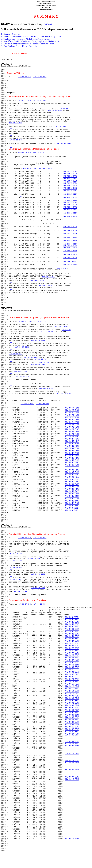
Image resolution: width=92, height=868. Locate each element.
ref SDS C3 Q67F (72, 476)
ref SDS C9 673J (23, 376)
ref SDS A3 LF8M (72, 419)
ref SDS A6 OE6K (70, 191)
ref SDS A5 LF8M (72, 426)
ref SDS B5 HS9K (72, 447)
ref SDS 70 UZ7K (72, 694)
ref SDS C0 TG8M (16, 560)
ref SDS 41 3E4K (72, 778)
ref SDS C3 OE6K (70, 230)
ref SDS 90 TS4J (16, 354)
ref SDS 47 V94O (72, 754)
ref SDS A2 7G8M (72, 411)
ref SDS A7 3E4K (72, 644)
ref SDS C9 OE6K (70, 244)
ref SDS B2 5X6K (72, 442)
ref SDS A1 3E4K (72, 654)
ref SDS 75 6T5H (64, 394)
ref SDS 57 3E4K (72, 723)
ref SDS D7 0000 (25, 77)
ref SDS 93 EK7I (72, 663)
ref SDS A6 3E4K (72, 645)
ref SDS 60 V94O (72, 714)
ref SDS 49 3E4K (72, 744)
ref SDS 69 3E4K (72, 695)
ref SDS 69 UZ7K (72, 697)
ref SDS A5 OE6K (70, 189)
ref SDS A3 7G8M (72, 418)
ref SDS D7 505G (25, 100)
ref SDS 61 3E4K (72, 713)
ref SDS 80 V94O (31, 357)
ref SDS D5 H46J (49, 277)
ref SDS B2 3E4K (72, 640)
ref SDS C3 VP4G (72, 480)
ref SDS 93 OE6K (70, 173)
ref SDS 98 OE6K (70, 179)
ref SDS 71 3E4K (72, 692)
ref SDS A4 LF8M (72, 423)
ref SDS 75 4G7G (61, 326)
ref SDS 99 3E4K (72, 658)
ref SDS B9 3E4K (72, 633)
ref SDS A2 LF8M (72, 413)
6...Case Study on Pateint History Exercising (19, 46)
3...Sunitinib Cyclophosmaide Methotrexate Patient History (25, 39)
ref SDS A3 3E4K (72, 651)
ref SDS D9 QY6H (70, 265)
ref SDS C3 (66, 330)
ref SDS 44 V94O (72, 770)
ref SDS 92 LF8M (72, 407)
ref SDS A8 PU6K (70, 198)
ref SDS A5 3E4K (72, 647)
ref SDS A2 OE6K (70, 184)
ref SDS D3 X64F (40, 604)
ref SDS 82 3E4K (72, 673)
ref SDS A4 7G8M (72, 421)
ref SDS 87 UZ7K (72, 670)
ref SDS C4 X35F (21, 371)
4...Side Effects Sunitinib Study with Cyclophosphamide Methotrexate (30, 41)
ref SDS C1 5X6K (72, 463)
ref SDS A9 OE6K (70, 201)
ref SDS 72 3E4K (72, 690)
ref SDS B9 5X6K (72, 457)
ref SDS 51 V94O (72, 735)
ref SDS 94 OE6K (70, 175)
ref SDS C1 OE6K (70, 213)
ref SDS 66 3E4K (72, 702)
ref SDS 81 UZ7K (72, 676)
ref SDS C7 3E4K (72, 627)
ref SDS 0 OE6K (70, 261)
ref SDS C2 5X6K (72, 469)
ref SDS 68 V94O (72, 699)
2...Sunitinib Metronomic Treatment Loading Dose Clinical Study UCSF (31, 37)
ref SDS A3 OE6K (70, 186)
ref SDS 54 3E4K (72, 730)
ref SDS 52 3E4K (72, 733)
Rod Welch (48, 24)
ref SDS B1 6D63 (55, 111)
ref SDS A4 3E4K (72, 649)
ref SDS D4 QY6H (70, 254)
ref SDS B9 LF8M (72, 459)
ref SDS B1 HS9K (72, 440)
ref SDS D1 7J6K (72, 495)
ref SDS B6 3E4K (72, 637)
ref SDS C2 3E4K (72, 630)
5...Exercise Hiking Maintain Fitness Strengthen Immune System (28, 44)
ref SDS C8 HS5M (64, 143)
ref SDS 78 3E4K (72, 682)
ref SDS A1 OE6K (70, 182)
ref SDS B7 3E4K (72, 635)
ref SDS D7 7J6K (72, 506)
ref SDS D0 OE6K (70, 246)
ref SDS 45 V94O (72, 763)
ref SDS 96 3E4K (72, 659)
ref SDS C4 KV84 (70, 234)
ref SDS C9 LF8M (72, 487)
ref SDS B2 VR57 (59, 126)
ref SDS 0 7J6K (71, 511)
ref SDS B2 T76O (72, 444)
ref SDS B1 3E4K (72, 642)
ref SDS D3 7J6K (72, 500)
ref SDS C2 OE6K (70, 227)
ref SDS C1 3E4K (72, 632)
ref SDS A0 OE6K (70, 180)
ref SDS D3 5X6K (72, 497)
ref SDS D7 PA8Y (30, 168)
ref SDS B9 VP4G (72, 461)
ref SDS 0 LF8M (71, 509)
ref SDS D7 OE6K (25, 153)
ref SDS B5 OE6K (70, 204)
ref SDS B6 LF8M (72, 450)
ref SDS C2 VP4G (72, 473)
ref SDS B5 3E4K (72, 639)
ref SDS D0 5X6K (72, 488)
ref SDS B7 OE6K (70, 208)
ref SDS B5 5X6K (72, 445)
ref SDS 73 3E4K (72, 689)
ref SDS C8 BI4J (70, 241)
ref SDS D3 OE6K (40, 153)
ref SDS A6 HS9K (72, 437)
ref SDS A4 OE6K (70, 187)
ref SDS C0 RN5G (70, 217)
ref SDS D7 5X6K (72, 502)
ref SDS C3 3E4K (72, 628)
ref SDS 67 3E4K (72, 701)
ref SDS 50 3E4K (72, 742)
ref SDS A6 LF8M (72, 432)
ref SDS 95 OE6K (70, 177)
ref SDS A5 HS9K (72, 430)
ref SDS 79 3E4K (72, 680)
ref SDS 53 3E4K (72, 732)
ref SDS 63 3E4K (72, 708)
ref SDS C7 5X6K (72, 481)
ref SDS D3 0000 (40, 77)
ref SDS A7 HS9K (72, 438)
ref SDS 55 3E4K (72, 728)
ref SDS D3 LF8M (40, 321)
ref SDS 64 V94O (72, 706)
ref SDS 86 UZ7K (72, 671)
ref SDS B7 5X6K (72, 452)
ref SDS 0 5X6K (71, 507)
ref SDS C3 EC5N (16, 140)
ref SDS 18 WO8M (72, 838)
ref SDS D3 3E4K (40, 538)
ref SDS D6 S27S (37, 280)
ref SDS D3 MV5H (42, 404)
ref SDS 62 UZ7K (72, 711)
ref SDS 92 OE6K (70, 172)
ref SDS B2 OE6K (70, 203)
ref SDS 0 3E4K (71, 616)
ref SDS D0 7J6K (46, 388)
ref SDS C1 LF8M (72, 464)
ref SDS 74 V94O (72, 687)
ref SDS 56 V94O (72, 725)
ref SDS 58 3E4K (72, 721)
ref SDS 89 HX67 (38, 588)
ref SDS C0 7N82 (48, 332)
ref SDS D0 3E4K (72, 623)
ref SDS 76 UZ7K (72, 685)
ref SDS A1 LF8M (72, 409)
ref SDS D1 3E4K (72, 621)
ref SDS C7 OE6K (70, 237)
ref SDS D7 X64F (25, 604)
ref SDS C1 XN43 (16, 567)
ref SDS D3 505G (40, 100)
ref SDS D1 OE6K (70, 248)
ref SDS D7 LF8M (25, 321)
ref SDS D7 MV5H (27, 404)
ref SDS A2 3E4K (72, 652)
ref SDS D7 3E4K (22, 347)
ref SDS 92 (63, 109)
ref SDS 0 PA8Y (15, 579)
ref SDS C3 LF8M (72, 478)
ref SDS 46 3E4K (72, 761)
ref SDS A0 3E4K (72, 656)
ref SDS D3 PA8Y (45, 168)
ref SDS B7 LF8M (72, 454)
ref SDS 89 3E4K (72, 666)
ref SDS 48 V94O (72, 745)
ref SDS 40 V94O (72, 780)
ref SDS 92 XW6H (72, 664)
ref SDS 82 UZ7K (72, 675)
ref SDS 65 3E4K (72, 704)
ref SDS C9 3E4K (72, 625)
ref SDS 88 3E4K (72, 668)
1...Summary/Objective (10, 34)
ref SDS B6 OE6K (70, 206)
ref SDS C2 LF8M (72, 471)
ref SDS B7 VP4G (72, 456)
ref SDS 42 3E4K (72, 776)
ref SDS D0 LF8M (72, 490)
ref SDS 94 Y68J (72, 661)
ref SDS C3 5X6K (72, 475)
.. (11, 71)
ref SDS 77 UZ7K (72, 683)
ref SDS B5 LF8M (72, 449)
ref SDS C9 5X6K (72, 485)
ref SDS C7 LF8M (72, 483)
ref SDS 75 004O (16, 123)
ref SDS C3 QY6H (33, 559)
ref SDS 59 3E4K (72, 716)
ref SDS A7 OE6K (70, 194)
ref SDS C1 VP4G (72, 466)
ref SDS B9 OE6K (70, 210)
